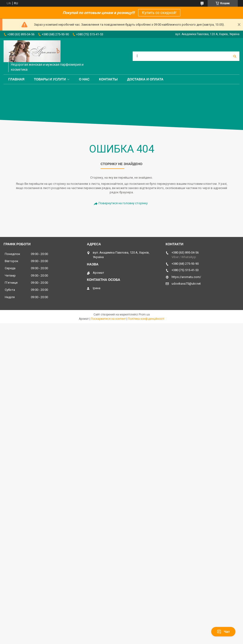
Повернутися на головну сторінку (123, 203)
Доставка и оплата (145, 79)
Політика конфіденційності (146, 319)
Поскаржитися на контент (108, 319)
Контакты (108, 79)
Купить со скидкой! (159, 13)
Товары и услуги (50, 79)
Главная (16, 79)
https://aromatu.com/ (186, 277)
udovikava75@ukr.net (186, 284)
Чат (223, 632)
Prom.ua (144, 315)
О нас (84, 79)
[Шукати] (235, 56)
